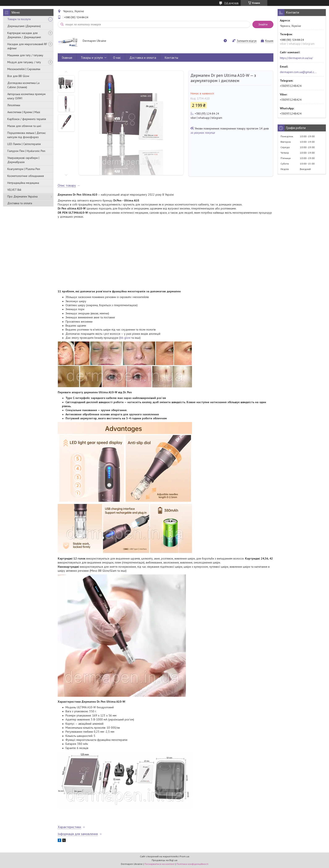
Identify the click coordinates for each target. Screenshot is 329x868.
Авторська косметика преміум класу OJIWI (26, 96)
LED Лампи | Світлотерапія (24, 144)
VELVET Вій (14, 190)
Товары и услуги (92, 58)
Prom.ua (184, 856)
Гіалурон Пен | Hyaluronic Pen (26, 151)
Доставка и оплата (143, 58)
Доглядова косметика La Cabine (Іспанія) (23, 85)
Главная (67, 58)
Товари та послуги (19, 19)
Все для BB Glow (18, 76)
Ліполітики (14, 105)
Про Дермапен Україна (22, 196)
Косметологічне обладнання (26, 176)
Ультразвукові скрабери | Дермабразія (23, 160)
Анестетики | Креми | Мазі (24, 112)
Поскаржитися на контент (159, 864)
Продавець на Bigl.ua (164, 860)
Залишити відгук (247, 41)
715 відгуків (231, 3)
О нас (117, 58)
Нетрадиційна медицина (23, 183)
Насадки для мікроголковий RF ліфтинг (27, 46)
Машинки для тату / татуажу (25, 55)
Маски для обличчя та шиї (24, 126)
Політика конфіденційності (192, 864)
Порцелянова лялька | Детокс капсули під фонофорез (27, 135)
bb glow (125, 338)
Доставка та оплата (20, 203)
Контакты (171, 58)
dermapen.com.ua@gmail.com (298, 72)
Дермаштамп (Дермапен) (24, 26)
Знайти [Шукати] (263, 24)
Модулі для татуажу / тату (24, 62)
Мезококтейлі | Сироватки (24, 69)
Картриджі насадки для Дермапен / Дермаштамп (24, 35)
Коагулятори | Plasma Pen (24, 169)
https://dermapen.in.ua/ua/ (296, 58)
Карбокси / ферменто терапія (27, 119)
